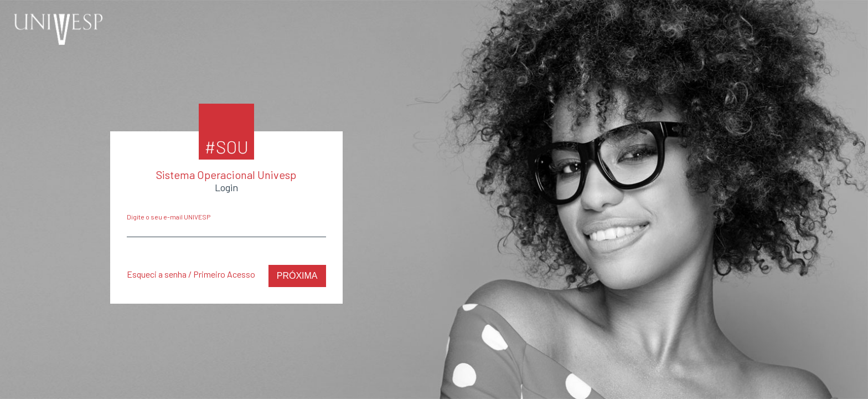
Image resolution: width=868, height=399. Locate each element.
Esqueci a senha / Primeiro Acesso (191, 274)
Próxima (297, 276)
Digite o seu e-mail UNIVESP (169, 217)
